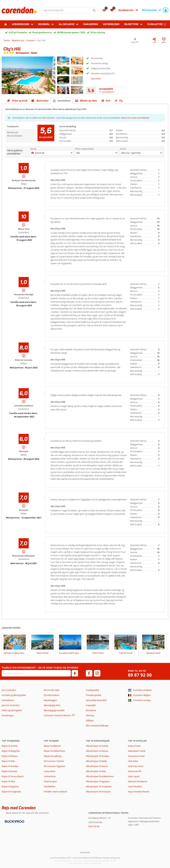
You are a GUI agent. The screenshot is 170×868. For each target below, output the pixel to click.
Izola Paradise (135, 786)
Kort (108, 101)
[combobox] (70, 10)
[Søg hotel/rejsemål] (70, 10)
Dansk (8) (38, 153)
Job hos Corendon (11, 705)
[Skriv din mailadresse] (36, 673)
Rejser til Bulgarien (11, 751)
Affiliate (90, 720)
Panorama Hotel (136, 756)
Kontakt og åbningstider (14, 695)
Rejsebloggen (50, 700)
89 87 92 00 (140, 675)
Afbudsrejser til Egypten (98, 781)
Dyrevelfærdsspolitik (96, 700)
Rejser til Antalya (10, 766)
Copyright (91, 705)
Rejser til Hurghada (11, 792)
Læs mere (96, 79)
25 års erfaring (98, 32)
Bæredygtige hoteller (54, 710)
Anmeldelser (64, 101)
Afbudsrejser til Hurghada (99, 786)
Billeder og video (88, 101)
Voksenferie (50, 776)
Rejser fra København (54, 751)
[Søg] (94, 10)
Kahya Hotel (134, 746)
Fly (121, 101)
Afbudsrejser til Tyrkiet (97, 746)
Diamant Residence (138, 781)
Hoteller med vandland (55, 792)
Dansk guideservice (42, 32)
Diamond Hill (134, 771)
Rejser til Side (8, 761)
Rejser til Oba (8, 781)
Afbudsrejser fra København (100, 776)
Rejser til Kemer (9, 771)
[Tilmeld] (75, 673)
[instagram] (97, 673)
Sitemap (90, 715)
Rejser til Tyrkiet (10, 746)
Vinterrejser (111, 24)
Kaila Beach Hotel (137, 751)
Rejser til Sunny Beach (13, 776)
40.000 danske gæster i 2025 (71, 32)
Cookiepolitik (92, 690)
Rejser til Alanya (10, 756)
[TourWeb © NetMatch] (85, 852)
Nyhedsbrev (8, 700)
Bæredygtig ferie (52, 705)
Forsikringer (8, 715)
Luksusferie (50, 771)
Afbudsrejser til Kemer (97, 766)
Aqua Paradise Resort (139, 792)
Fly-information (52, 695)
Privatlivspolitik (94, 695)
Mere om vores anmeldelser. (135, 118)
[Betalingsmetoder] (14, 821)
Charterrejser (50, 781)
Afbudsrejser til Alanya (97, 751)
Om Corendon (9, 690)
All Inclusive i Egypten (54, 766)
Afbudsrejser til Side (96, 771)
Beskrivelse (42, 101)
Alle (78, 153)
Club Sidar (133, 761)
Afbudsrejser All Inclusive (98, 792)
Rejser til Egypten (10, 786)
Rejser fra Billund (52, 746)
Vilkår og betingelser (12, 710)
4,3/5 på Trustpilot (18, 32)
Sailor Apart (134, 776)
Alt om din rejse (52, 690)
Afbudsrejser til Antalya (97, 756)
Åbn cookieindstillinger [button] (97, 726)
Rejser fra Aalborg (53, 756)
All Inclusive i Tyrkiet (54, 761)
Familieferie (91, 24)
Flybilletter (155, 24)
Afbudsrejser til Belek (96, 761)
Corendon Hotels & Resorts (57, 715)
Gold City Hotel (136, 766)
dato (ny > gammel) (131, 153)
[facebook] (89, 673)
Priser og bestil (20, 101)
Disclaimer (91, 710)
